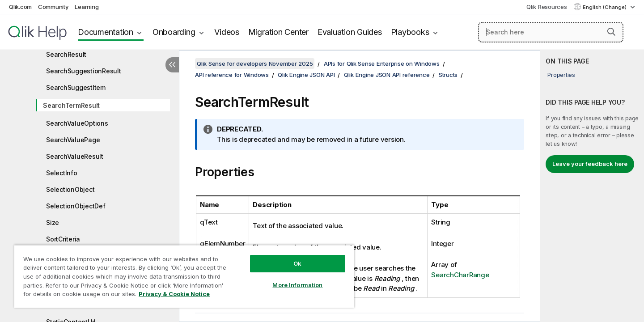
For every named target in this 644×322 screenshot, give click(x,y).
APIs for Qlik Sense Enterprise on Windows (382, 64)
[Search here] (551, 32)
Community (53, 7)
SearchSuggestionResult (84, 71)
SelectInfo (62, 173)
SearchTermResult (71, 105)
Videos (227, 32)
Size (53, 222)
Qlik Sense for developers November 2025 (255, 64)
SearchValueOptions (77, 123)
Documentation (106, 32)
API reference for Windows (232, 75)
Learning (87, 7)
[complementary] (592, 186)
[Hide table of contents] (172, 65)
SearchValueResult (75, 156)
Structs (448, 75)
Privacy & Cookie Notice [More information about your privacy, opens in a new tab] (174, 294)
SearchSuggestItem (76, 87)
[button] (611, 32)
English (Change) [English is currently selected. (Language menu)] (605, 7)
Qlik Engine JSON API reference (387, 75)
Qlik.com (20, 7)
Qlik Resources (547, 7)
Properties (561, 75)
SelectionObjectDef (76, 206)
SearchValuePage (73, 140)
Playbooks (410, 32)
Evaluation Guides (350, 32)
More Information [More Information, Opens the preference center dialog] (297, 285)
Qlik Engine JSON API (306, 75)
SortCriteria (63, 239)
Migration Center (278, 32)
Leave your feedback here (590, 164)
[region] (184, 276)
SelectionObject (70, 189)
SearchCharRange (460, 275)
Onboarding (174, 32)
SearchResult (66, 54)
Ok (297, 263)
